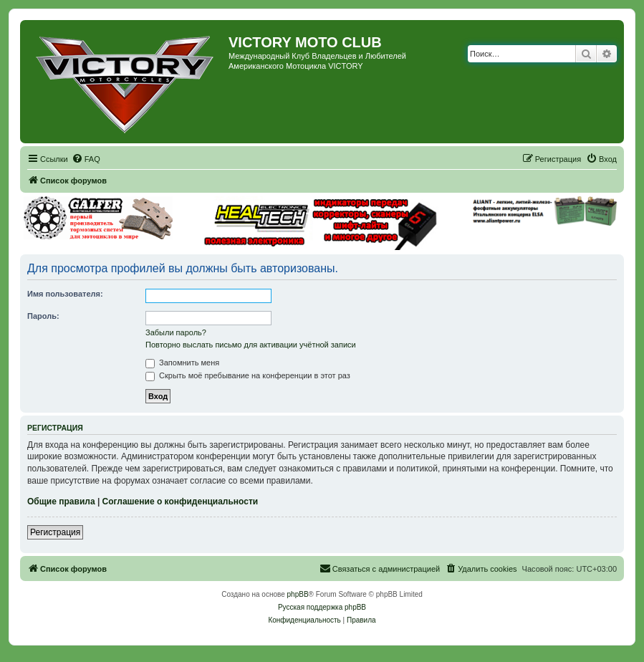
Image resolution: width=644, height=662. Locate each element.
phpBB (298, 594)
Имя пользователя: (65, 294)
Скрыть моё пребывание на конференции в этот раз (248, 375)
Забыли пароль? (176, 332)
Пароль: (43, 316)
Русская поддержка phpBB (322, 607)
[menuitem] (86, 159)
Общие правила (61, 502)
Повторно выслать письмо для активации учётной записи (251, 345)
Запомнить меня (182, 363)
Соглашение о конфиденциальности (181, 502)
